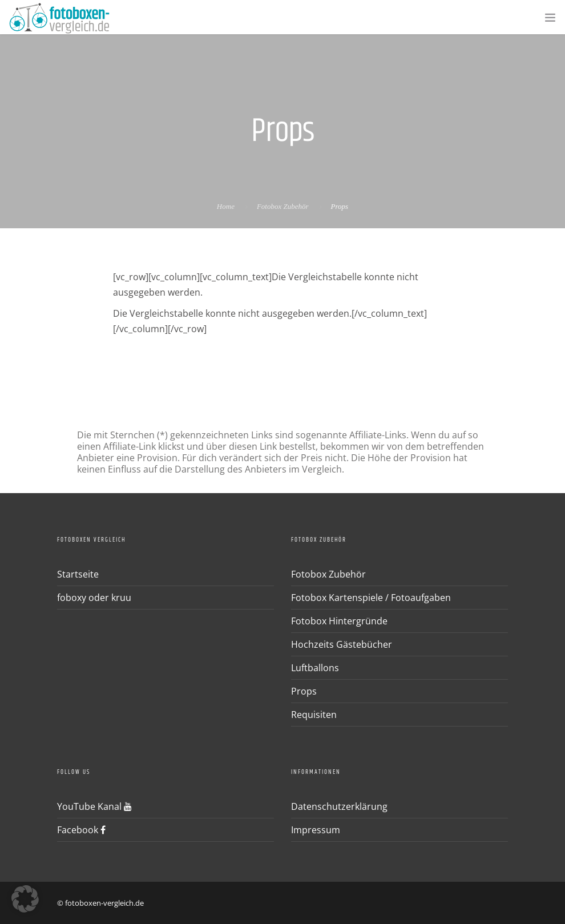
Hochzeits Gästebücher (342, 644)
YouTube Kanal (94, 806)
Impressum (316, 830)
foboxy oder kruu (94, 598)
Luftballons (315, 668)
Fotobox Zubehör (283, 206)
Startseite (78, 574)
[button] (25, 899)
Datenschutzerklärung (339, 806)
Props (304, 691)
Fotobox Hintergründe (339, 621)
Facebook (81, 830)
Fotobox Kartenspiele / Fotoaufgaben (371, 598)
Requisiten (314, 715)
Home (226, 206)
